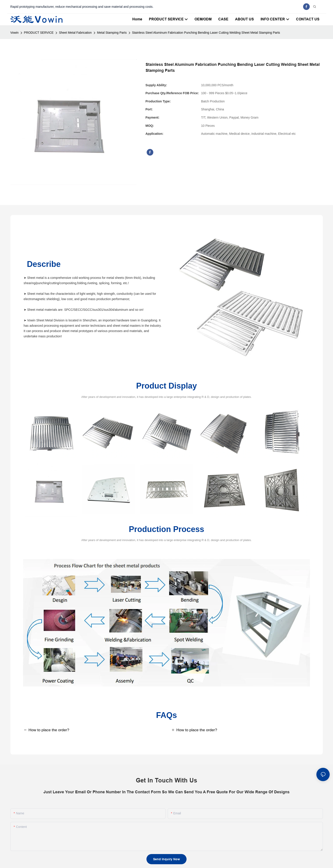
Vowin (15, 33)
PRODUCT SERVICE (39, 33)
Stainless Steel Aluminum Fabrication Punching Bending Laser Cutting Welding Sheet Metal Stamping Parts (206, 33)
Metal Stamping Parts (112, 33)
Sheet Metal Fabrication (75, 33)
